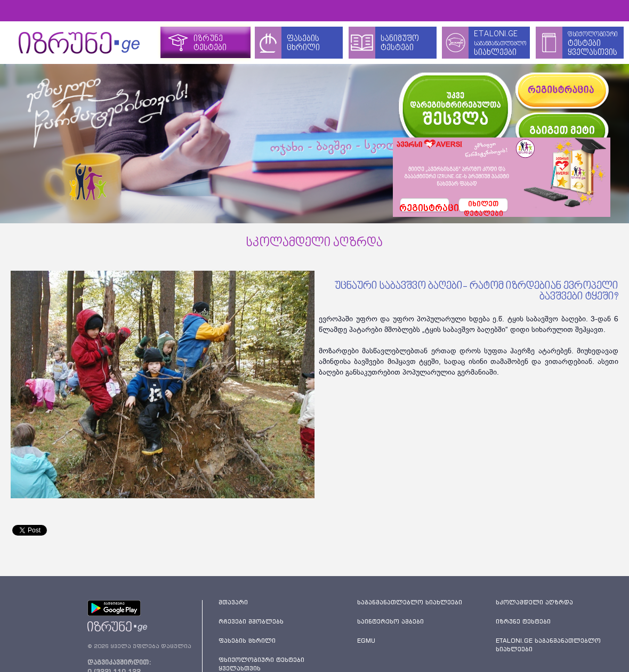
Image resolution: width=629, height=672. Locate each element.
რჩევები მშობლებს (251, 621)
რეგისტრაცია (425, 209)
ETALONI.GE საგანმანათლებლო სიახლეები (548, 645)
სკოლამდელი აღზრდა (534, 602)
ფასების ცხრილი (247, 641)
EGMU (366, 641)
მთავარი (233, 602)
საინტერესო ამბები (390, 621)
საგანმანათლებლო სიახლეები (410, 602)
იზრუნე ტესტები (523, 621)
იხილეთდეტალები (483, 207)
